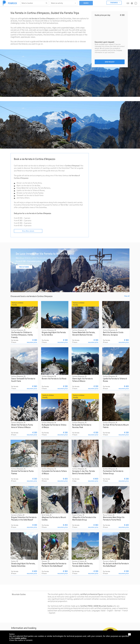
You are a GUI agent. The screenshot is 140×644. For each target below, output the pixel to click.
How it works (15, 618)
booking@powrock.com (45, 593)
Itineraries (114, 3)
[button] (129, 634)
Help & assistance (16, 627)
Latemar (34, 628)
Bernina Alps (35, 620)
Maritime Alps (35, 630)
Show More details (28, 179)
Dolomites (34, 623)
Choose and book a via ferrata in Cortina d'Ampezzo (32, 244)
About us (13, 615)
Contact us (14, 630)
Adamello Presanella (37, 615)
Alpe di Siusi (35, 618)
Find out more (66, 624)
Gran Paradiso (35, 625)
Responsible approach (18, 625)
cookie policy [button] (20, 638)
